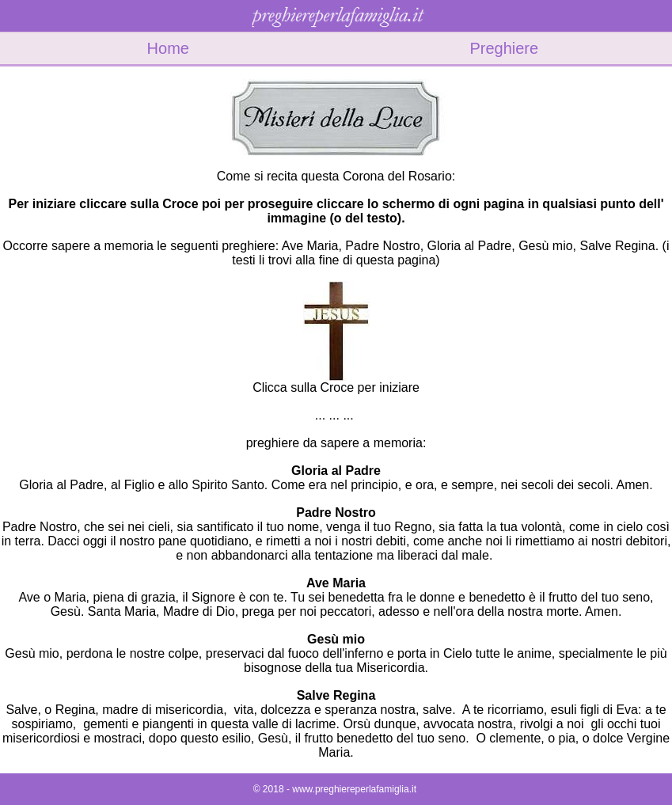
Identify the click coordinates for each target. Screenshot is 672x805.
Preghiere (504, 48)
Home (168, 48)
